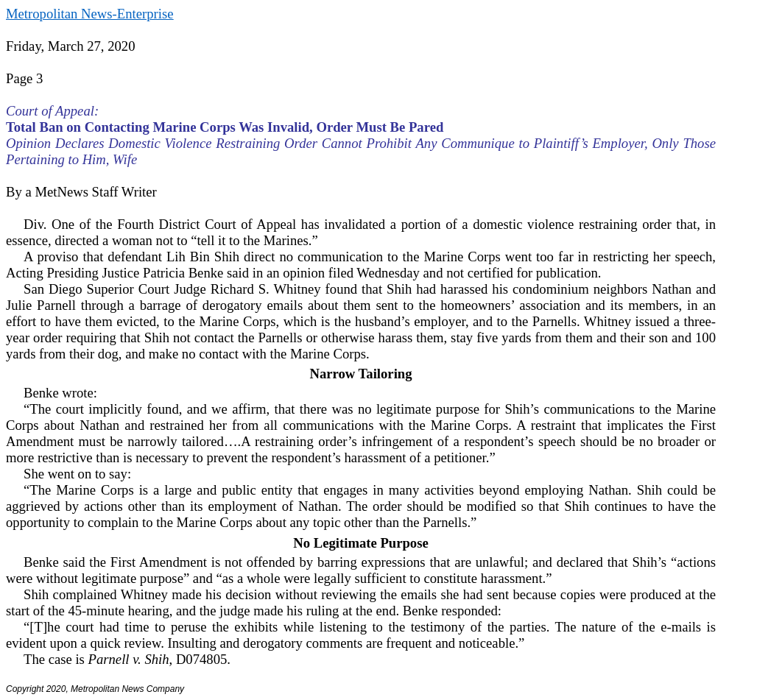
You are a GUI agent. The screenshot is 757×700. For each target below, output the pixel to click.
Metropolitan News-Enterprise (89, 14)
